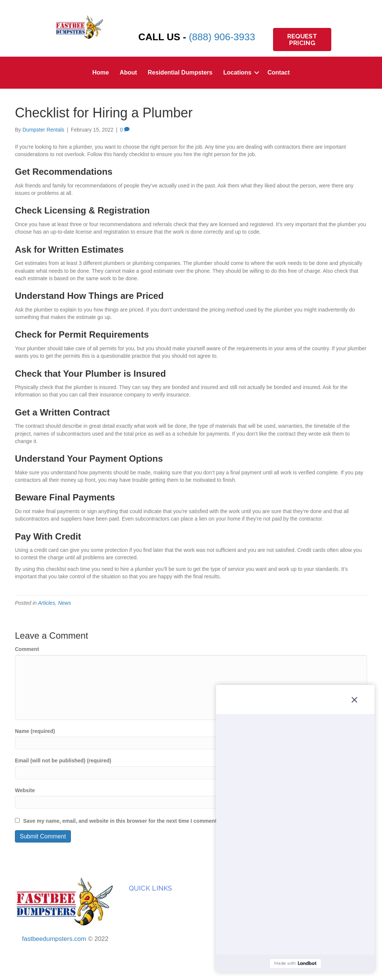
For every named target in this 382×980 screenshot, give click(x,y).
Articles (47, 603)
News (64, 603)
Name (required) (35, 731)
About (128, 72)
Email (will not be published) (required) (63, 761)
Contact (279, 72)
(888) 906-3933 (222, 37)
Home (100, 72)
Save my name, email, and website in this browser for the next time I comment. (121, 821)
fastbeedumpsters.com (54, 939)
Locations (237, 72)
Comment (27, 649)
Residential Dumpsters (180, 72)
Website (25, 790)
